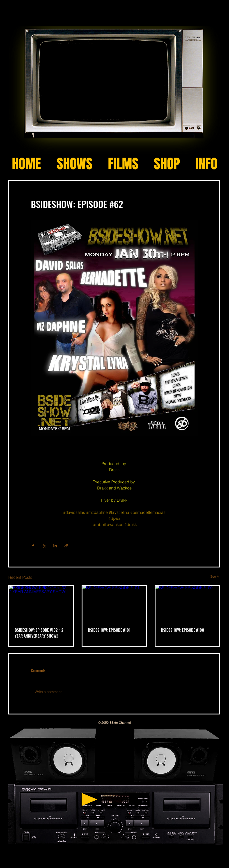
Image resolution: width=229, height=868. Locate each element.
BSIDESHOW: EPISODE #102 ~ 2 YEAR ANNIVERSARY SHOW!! (39, 633)
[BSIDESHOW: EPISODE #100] (187, 604)
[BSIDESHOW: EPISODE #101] (114, 604)
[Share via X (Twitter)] (44, 546)
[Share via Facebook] (33, 546)
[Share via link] (66, 546)
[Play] (89, 799)
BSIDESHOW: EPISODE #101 (109, 630)
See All (215, 576)
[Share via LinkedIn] (55, 546)
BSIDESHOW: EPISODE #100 (183, 630)
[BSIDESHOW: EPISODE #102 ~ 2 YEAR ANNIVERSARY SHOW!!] (41, 604)
